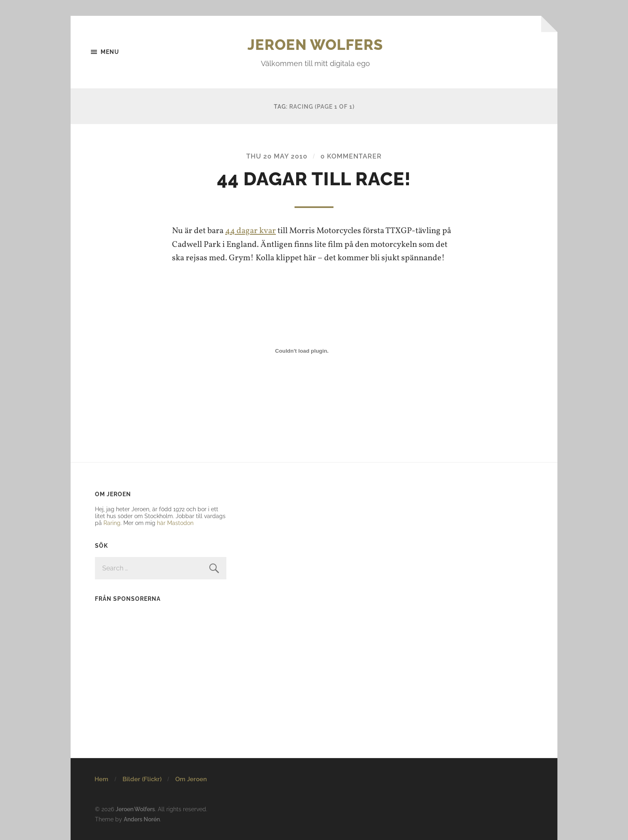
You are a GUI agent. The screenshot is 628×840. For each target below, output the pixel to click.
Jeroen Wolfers (315, 45)
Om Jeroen (191, 779)
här (161, 523)
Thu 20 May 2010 (277, 156)
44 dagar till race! (314, 179)
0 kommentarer (351, 156)
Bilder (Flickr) (142, 779)
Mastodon (180, 523)
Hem (101, 779)
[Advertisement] (146, 661)
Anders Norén (142, 819)
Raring (112, 523)
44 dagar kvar (251, 231)
